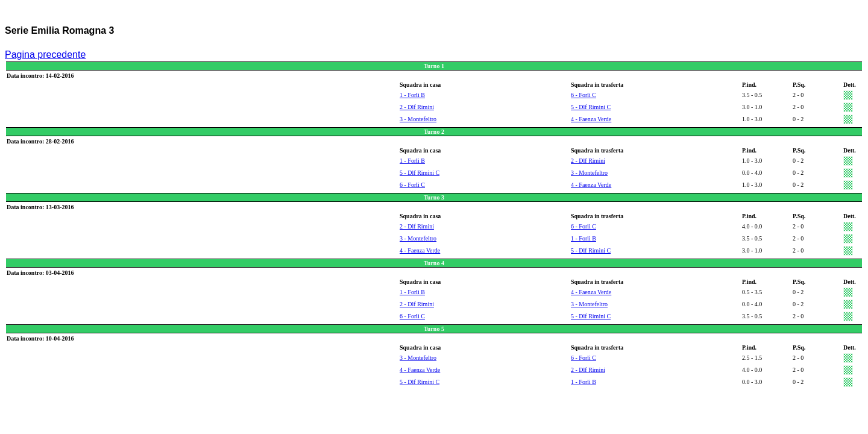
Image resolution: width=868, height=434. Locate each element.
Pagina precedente (45, 55)
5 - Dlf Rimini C (591, 107)
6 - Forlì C (583, 95)
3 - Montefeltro (418, 119)
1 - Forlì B (412, 95)
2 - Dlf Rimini (417, 107)
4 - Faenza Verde (591, 119)
